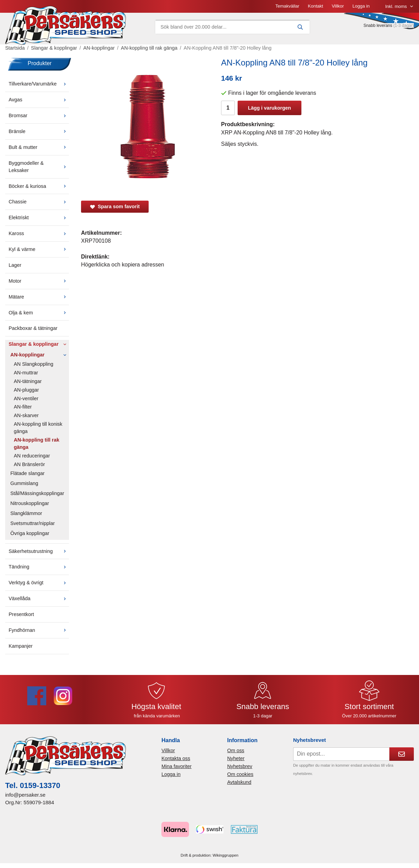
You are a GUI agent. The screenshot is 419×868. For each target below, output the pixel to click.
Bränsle (39, 131)
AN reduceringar (32, 456)
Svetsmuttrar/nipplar (33, 523)
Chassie (39, 202)
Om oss (236, 750)
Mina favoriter (176, 766)
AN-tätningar (28, 381)
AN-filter (23, 407)
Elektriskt (39, 218)
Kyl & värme (39, 249)
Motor (39, 281)
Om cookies (240, 774)
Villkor (338, 6)
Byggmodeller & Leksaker (39, 167)
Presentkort (21, 614)
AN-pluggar (26, 390)
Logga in (361, 6)
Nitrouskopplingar (30, 503)
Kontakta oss (176, 758)
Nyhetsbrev (240, 766)
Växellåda (39, 598)
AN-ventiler (26, 398)
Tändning (39, 567)
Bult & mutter (39, 147)
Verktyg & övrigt (39, 583)
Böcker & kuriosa (39, 186)
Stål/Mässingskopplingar (37, 493)
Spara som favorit (115, 206)
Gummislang (24, 483)
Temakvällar (287, 6)
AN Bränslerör (29, 464)
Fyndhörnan (39, 630)
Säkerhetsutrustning (39, 551)
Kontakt (316, 6)
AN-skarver (26, 415)
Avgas (39, 100)
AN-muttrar (26, 373)
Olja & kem (39, 313)
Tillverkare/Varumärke (39, 84)
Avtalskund (239, 782)
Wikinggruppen (226, 855)
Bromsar (39, 115)
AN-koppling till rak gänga (37, 443)
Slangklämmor (26, 513)
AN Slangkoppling (33, 364)
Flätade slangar (27, 473)
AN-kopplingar (40, 355)
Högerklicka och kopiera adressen (123, 265)
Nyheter (236, 758)
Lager (15, 265)
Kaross (39, 233)
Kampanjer (21, 646)
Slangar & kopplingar (39, 344)
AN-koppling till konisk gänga (38, 428)
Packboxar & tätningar (33, 328)
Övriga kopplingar (30, 533)
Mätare (39, 297)
